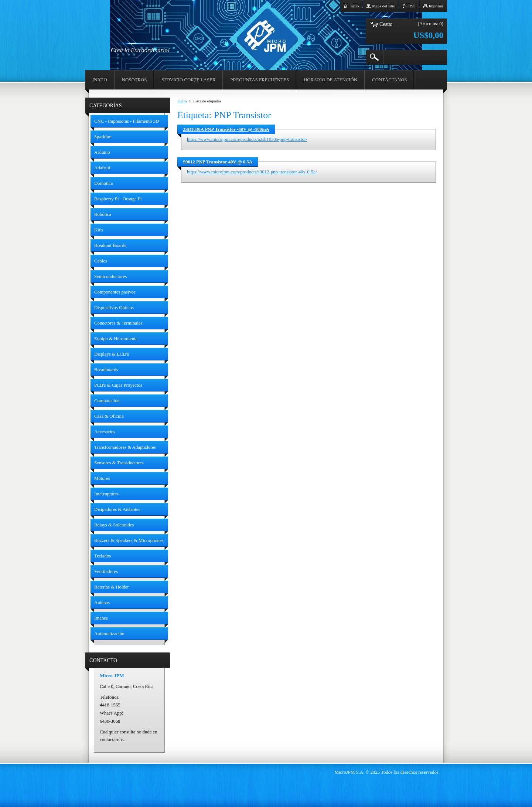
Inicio (182, 101)
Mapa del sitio (383, 6)
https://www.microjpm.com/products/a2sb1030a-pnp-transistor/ (247, 139)
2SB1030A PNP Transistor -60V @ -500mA (226, 129)
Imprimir (436, 6)
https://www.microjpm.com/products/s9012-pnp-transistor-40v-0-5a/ (252, 172)
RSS (412, 6)
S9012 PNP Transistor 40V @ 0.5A (218, 162)
